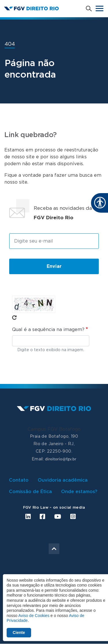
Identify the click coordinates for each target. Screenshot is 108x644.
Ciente (19, 633)
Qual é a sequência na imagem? (48, 330)
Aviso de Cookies (34, 616)
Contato (19, 480)
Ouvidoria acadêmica (63, 480)
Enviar (54, 266)
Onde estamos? (79, 492)
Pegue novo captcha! (14, 318)
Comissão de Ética (30, 492)
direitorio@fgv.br (61, 459)
